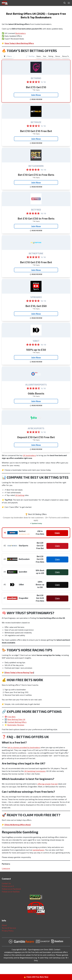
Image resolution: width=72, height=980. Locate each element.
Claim (57, 533)
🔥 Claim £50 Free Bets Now (36, 977)
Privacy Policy (8, 931)
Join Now (36, 95)
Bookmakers (21, 33)
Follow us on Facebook (11, 889)
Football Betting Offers (17, 722)
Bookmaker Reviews (16, 725)
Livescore (6, 868)
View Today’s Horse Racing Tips (19, 672)
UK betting (20, 495)
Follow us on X (8, 886)
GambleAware (38, 850)
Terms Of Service (9, 928)
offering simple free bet (48, 784)
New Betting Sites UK (16, 719)
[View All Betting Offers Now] (18, 825)
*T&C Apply (36, 90)
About (4, 925)
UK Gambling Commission (35, 771)
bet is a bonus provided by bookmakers (24, 747)
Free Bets (11, 717)
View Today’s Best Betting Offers (19, 43)
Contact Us (6, 883)
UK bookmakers (29, 455)
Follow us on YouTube (11, 892)
